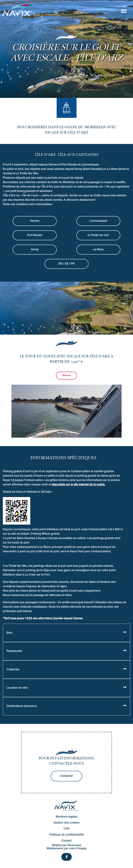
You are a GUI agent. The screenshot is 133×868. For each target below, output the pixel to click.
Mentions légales (67, 817)
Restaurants (14, 651)
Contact (66, 841)
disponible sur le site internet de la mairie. (78, 485)
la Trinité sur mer (98, 235)
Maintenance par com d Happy (67, 849)
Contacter (67, 776)
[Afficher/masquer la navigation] (123, 11)
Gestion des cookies (66, 823)
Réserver (67, 375)
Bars (9, 633)
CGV (66, 829)
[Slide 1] (66, 433)
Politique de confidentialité (66, 835)
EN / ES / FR (66, 264)
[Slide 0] (60, 433)
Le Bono (98, 250)
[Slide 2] (73, 433)
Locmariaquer (98, 221)
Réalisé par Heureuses (66, 845)
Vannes (35, 221)
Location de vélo (17, 688)
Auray (35, 250)
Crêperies (13, 670)
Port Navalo (35, 235)
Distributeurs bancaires (22, 706)
